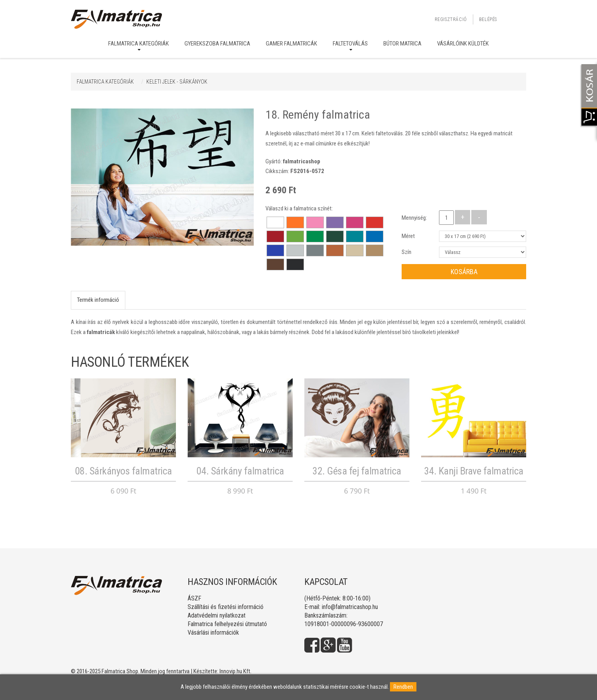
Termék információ (98, 300)
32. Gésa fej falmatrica (357, 471)
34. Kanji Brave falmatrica (474, 471)
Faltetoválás (350, 44)
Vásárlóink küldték (463, 44)
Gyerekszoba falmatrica (217, 44)
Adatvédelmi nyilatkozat (217, 615)
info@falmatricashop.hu (350, 607)
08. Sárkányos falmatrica (124, 471)
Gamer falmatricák (291, 44)
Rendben (403, 687)
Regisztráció (451, 19)
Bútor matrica (402, 44)
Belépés (488, 19)
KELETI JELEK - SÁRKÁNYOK (177, 82)
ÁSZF (194, 598)
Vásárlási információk (213, 633)
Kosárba (464, 272)
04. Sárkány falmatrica (240, 471)
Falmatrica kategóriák (139, 44)
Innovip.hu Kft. (235, 671)
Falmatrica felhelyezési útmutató (227, 624)
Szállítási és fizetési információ (226, 607)
